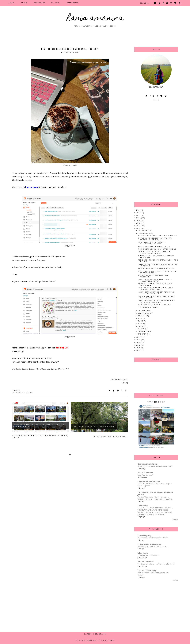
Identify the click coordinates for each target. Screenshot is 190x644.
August (142, 316)
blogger (20, 393)
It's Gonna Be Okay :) (149, 307)
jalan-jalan (143, 553)
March (142, 329)
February (143, 331)
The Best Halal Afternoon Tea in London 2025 (156, 564)
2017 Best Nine (156, 402)
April (141, 326)
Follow (156, 100)
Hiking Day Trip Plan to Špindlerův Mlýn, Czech (156, 297)
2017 (139, 226)
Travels (55, 3)
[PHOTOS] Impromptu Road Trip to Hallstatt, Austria (155, 280)
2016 (139, 228)
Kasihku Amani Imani (147, 464)
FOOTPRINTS (40, 3)
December (143, 231)
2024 (139, 210)
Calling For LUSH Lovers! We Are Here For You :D (158, 265)
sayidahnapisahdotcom (149, 481)
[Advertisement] (95, 35)
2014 (139, 340)
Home (12, 3)
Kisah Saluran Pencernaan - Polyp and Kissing (156, 285)
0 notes (16, 390)
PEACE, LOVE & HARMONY (149, 544)
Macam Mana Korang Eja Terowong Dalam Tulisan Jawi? (156, 293)
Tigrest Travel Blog (147, 570)
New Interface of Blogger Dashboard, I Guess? (152, 243)
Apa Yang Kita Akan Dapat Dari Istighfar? (94, 427)
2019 (139, 221)
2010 (139, 350)
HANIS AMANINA (95, 18)
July (140, 318)
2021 (139, 215)
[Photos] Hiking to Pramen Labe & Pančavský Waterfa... (155, 289)
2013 (139, 342)
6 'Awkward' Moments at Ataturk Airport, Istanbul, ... (155, 239)
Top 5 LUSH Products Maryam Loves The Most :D (158, 261)
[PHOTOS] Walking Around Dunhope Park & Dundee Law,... (156, 301)
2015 (139, 337)
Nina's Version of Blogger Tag (110, 437)
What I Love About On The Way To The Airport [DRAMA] (157, 272)
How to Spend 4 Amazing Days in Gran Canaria (153, 574)
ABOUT (24, 3)
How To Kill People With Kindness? (156, 268)
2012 (139, 345)
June (141, 321)
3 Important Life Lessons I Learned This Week (156, 257)
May (140, 324)
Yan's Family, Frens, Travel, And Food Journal (155, 493)
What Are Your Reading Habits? (154, 305)
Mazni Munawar (145, 473)
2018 (139, 223)
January (143, 334)
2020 (139, 218)
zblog (30, 393)
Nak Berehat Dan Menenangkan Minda (153, 538)
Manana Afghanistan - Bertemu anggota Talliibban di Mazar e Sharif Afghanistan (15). (155, 498)
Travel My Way (144, 536)
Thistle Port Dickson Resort (148, 555)
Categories (73, 3)
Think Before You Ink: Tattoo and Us (157, 249)
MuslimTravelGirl (146, 562)
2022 (139, 213)
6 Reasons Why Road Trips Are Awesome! (153, 276)
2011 (138, 348)
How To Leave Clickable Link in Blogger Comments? (154, 253)
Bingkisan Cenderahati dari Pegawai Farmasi (155, 466)
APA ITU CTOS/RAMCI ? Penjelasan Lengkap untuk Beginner (155, 485)
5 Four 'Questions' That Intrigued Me (157, 235)
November (144, 233)
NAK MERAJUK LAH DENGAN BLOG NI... (153, 547)
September (144, 313)
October (143, 311)
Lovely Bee (142, 505)
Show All (175, 520)
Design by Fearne (106, 640)
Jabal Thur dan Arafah (146, 475)
